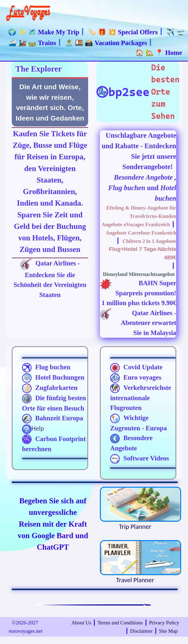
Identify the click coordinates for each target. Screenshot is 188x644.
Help (33, 429)
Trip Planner (135, 509)
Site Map (168, 631)
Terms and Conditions (120, 623)
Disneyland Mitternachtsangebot (139, 274)
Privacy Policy (164, 623)
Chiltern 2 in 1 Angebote (149, 241)
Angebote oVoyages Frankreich (136, 224)
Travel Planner (135, 562)
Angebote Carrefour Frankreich (141, 233)
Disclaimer (141, 631)
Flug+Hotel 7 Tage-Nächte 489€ (143, 253)
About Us (81, 623)
